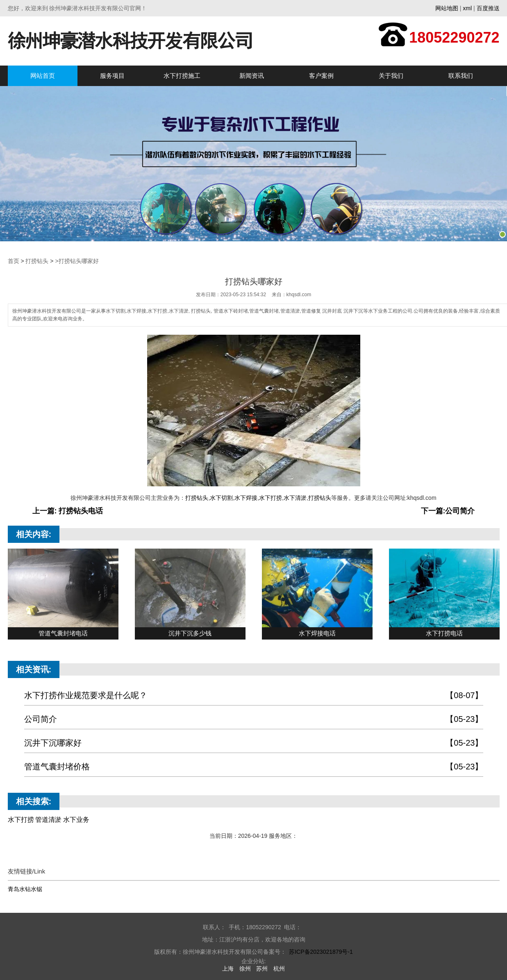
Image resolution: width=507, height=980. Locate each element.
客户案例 (321, 76)
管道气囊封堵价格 (254, 767)
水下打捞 (271, 498)
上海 (228, 969)
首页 (14, 261)
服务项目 (112, 76)
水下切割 (221, 498)
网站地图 (447, 8)
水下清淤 (295, 498)
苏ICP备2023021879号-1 (321, 952)
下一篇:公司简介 (448, 511)
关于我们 (391, 76)
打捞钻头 (37, 261)
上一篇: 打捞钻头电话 (68, 511)
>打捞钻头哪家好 (77, 261)
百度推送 (488, 8)
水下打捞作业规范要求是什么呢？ (254, 695)
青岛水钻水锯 (25, 889)
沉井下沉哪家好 (254, 743)
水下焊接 (246, 498)
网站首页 (43, 76)
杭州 (279, 969)
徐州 (245, 969)
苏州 (262, 969)
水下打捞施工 (182, 76)
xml (467, 8)
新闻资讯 (252, 76)
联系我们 (461, 76)
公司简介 (254, 719)
